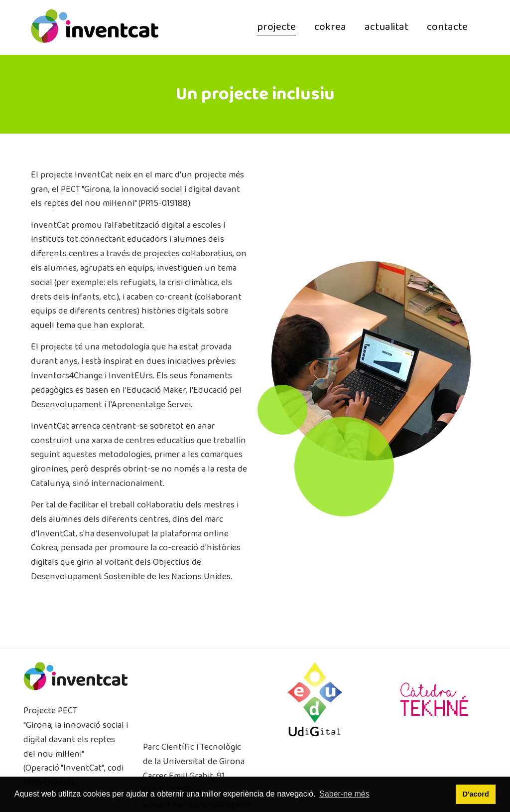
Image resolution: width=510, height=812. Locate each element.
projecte (276, 27)
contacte (447, 27)
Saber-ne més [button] (344, 794)
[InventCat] (95, 27)
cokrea (330, 27)
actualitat (386, 27)
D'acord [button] (476, 794)
